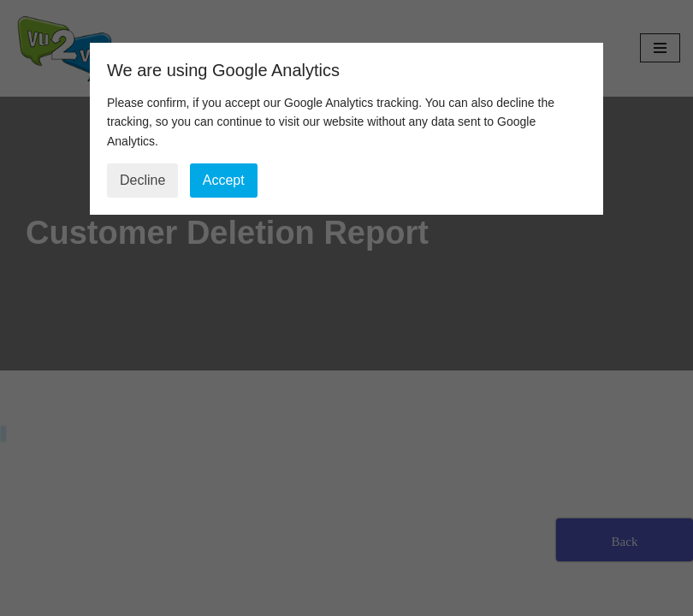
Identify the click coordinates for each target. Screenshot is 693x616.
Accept (224, 180)
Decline (142, 180)
